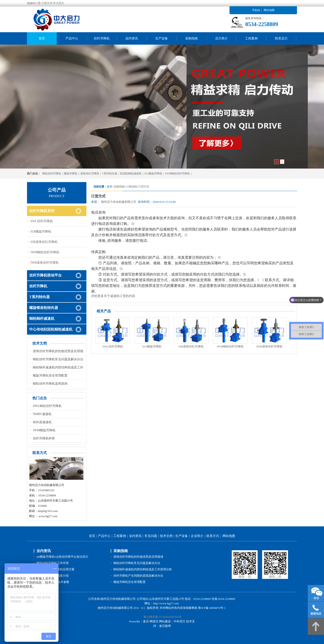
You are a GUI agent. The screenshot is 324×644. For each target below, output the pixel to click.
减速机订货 (118, 296)
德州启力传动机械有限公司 (119, 202)
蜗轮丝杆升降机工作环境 (53, 563)
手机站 (256, 10)
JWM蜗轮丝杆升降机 (178, 174)
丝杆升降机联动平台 (45, 275)
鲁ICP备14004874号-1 (212, 608)
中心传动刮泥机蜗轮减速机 (51, 329)
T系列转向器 (109, 174)
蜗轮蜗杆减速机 (42, 319)
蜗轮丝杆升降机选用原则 (50, 384)
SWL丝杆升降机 (113, 346)
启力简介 (221, 38)
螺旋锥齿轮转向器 (44, 308)
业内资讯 (132, 38)
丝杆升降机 (102, 38)
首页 (42, 38)
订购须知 (132, 187)
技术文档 (166, 536)
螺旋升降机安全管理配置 (50, 376)
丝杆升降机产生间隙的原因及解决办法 (138, 576)
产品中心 (72, 38)
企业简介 (197, 536)
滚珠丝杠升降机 (90, 174)
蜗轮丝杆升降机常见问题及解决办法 (58, 359)
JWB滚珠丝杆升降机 (269, 346)
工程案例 (251, 38)
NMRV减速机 (42, 414)
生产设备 (162, 38)
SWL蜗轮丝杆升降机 (47, 406)
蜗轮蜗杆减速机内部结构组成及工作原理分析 (143, 569)
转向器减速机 (42, 422)
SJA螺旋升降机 (153, 174)
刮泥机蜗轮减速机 (131, 174)
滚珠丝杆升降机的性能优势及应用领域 (138, 557)
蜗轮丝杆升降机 (52, 174)
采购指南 (191, 38)
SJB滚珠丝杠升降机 (191, 346)
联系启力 (281, 38)
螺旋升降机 (71, 174)
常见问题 (151, 536)
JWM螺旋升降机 (44, 430)
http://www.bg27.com (166, 603)
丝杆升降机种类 (44, 438)
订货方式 (144, 187)
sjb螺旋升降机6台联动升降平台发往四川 (62, 557)
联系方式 (213, 536)
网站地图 (269, 10)
